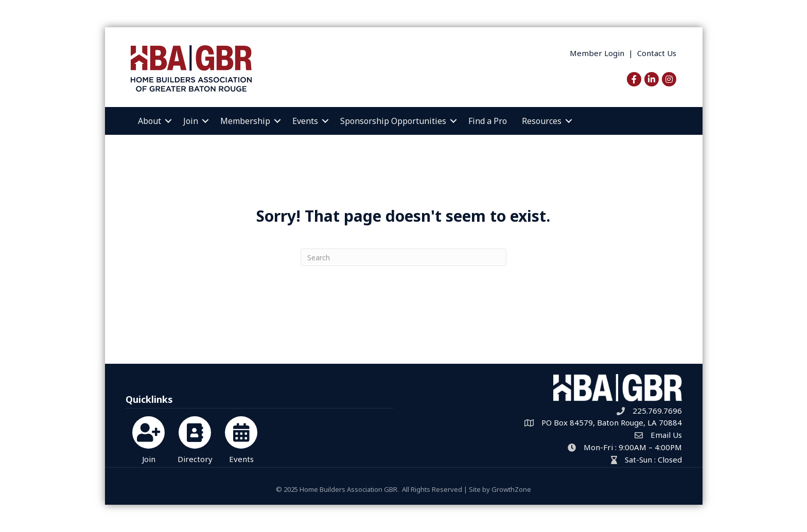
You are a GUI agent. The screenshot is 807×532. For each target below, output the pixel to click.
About (150, 121)
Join (191, 121)
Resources (542, 121)
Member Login (597, 53)
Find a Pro (488, 121)
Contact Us (657, 53)
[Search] (403, 257)
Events (305, 121)
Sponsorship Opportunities (393, 121)
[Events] (241, 438)
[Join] (148, 438)
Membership (245, 121)
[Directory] (195, 438)
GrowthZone (511, 489)
